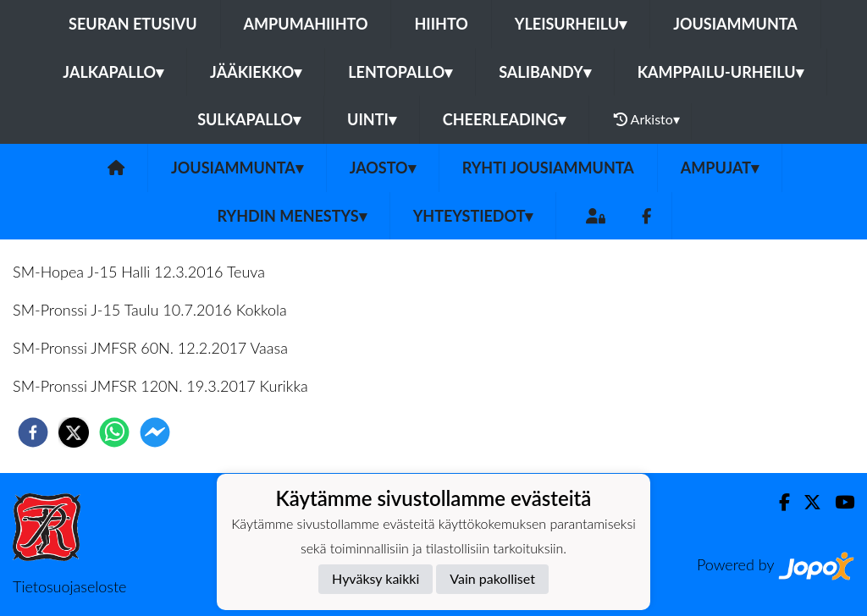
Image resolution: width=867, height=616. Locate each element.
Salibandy (544, 72)
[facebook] (33, 432)
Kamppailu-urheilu (721, 72)
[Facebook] (646, 216)
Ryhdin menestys (292, 216)
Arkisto (647, 119)
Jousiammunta (735, 24)
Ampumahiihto (306, 24)
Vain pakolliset (492, 578)
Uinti (372, 119)
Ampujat (720, 168)
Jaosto (383, 168)
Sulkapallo (249, 119)
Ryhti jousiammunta (548, 168)
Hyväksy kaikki (376, 578)
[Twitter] (806, 502)
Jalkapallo (113, 72)
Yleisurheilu (571, 24)
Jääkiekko (256, 72)
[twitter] (74, 432)
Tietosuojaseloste (69, 586)
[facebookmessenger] (155, 432)
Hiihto (441, 24)
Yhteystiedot (473, 216)
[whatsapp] (114, 432)
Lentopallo (400, 72)
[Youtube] (838, 502)
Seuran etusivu (133, 24)
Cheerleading (504, 119)
